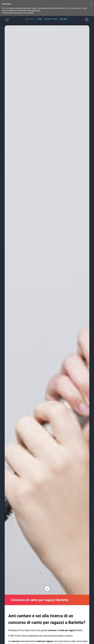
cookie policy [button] (35, 10)
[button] (91, 4)
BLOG (30, 19)
